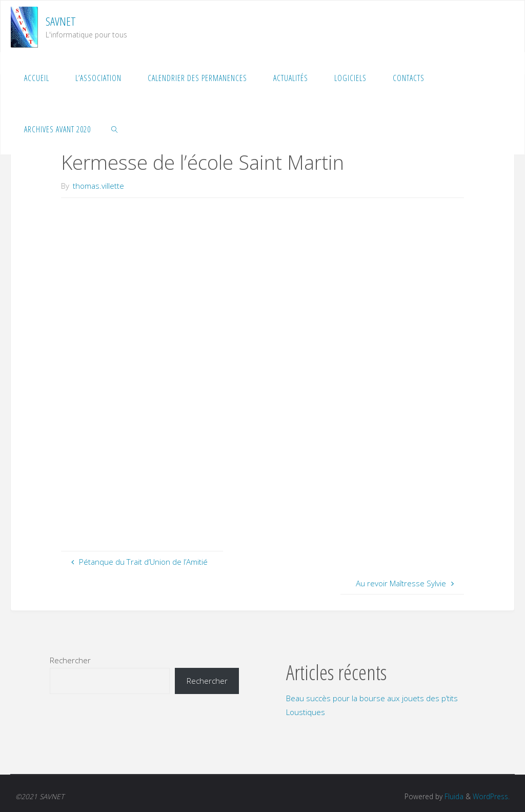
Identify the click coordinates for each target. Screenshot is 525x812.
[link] (115, 129)
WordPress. (491, 796)
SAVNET (61, 21)
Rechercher (70, 660)
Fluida (453, 796)
